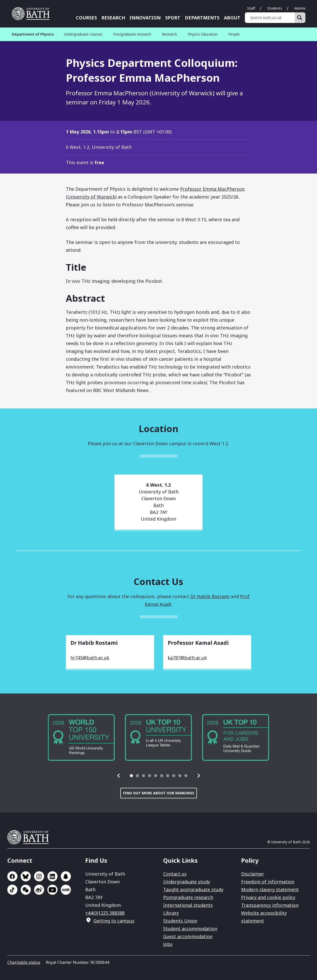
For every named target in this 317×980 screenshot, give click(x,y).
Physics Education (203, 34)
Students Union (180, 921)
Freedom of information (268, 882)
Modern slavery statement (270, 889)
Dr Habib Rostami (210, 596)
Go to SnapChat (66, 876)
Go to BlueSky (26, 876)
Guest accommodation (188, 936)
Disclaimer (253, 874)
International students (188, 905)
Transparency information (270, 905)
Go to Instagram (39, 876)
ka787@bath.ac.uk (187, 658)
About (232, 18)
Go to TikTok (12, 890)
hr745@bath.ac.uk (90, 658)
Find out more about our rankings (159, 793)
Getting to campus (114, 921)
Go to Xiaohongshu (66, 890)
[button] (119, 776)
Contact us (175, 874)
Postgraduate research (132, 34)
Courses (86, 18)
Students (275, 8)
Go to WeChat (26, 890)
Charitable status (24, 962)
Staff (251, 8)
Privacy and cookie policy (268, 897)
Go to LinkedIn (52, 876)
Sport (173, 18)
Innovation (145, 18)
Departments (202, 18)
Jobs (168, 944)
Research (113, 18)
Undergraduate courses (83, 34)
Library (171, 913)
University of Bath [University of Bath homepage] (33, 14)
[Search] (300, 18)
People (234, 34)
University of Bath (30, 837)
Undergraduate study (187, 882)
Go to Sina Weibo (39, 890)
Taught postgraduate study (193, 889)
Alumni (300, 8)
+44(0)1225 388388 (105, 913)
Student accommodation (190, 929)
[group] (81, 737)
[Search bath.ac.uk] (270, 18)
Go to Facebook (12, 876)
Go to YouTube (52, 890)
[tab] (131, 776)
